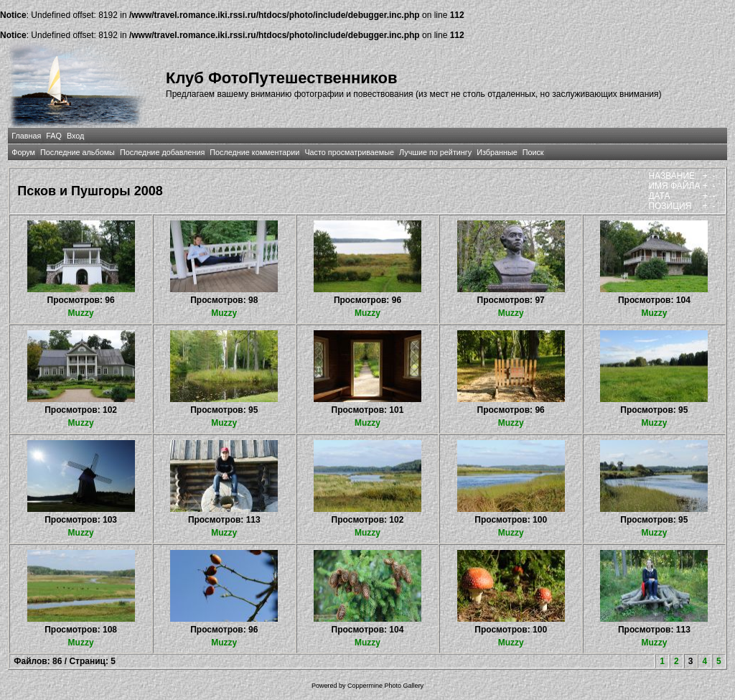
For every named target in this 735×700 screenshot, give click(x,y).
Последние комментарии (254, 152)
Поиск (533, 152)
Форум (23, 152)
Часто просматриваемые (349, 152)
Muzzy (81, 313)
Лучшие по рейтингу (435, 152)
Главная (26, 136)
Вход (75, 136)
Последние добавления (162, 152)
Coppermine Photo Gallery (385, 686)
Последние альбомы (78, 152)
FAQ (54, 136)
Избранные (497, 152)
